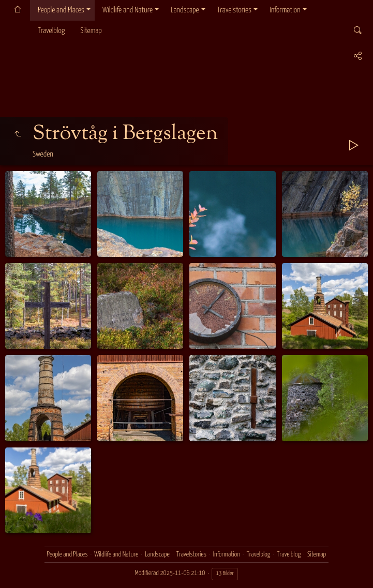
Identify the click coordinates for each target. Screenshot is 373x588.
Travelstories (234, 10)
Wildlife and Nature (128, 10)
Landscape (185, 10)
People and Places (61, 10)
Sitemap (91, 31)
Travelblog (51, 31)
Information (285, 10)
